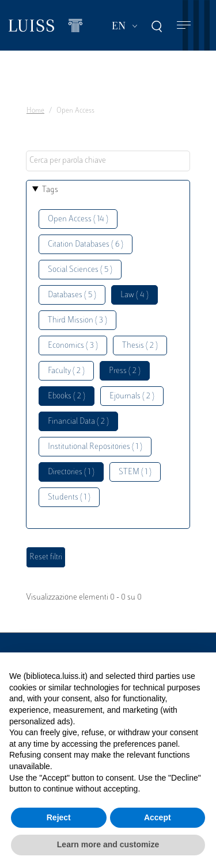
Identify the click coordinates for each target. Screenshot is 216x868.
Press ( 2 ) (125, 371)
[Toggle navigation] (184, 26)
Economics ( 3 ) (73, 346)
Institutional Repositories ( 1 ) (95, 447)
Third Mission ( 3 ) (77, 320)
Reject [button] (59, 817)
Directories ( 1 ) (71, 472)
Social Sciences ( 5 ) (80, 270)
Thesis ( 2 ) (140, 346)
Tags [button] (50, 190)
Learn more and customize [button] (108, 844)
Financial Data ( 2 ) (78, 422)
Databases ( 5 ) (72, 295)
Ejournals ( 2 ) (132, 396)
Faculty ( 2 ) (66, 371)
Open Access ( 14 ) (78, 219)
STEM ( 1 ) (135, 472)
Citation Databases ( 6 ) (86, 245)
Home (35, 111)
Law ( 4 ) (134, 295)
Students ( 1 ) (69, 498)
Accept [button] (158, 817)
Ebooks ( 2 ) (67, 396)
